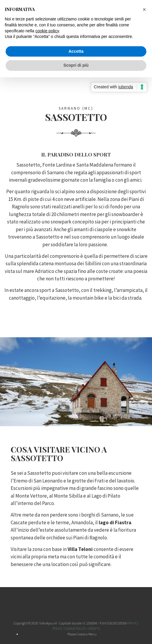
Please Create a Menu (82, 634)
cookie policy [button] (47, 31)
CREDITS (94, 628)
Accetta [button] (76, 51)
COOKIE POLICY (75, 628)
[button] (144, 9)
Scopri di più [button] (76, 65)
